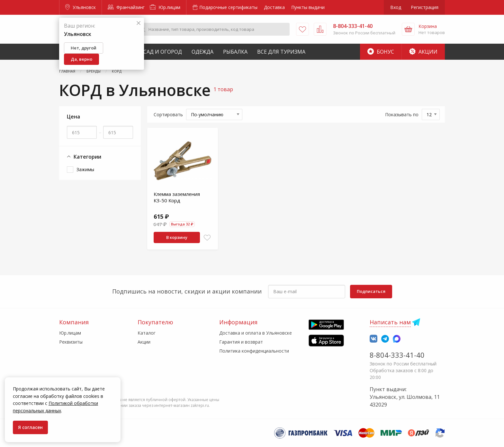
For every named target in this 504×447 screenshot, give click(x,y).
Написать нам (390, 322)
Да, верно (81, 59)
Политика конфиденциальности (254, 351)
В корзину (177, 237)
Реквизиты (71, 342)
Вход (396, 7)
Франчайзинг (126, 7)
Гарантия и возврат (241, 342)
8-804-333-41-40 (397, 355)
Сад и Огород (163, 52)
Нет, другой (84, 48)
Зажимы (85, 169)
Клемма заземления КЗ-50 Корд (177, 197)
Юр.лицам (165, 7)
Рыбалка (235, 52)
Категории (84, 157)
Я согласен (30, 427)
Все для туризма (281, 52)
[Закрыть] (139, 23)
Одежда (203, 52)
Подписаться (371, 291)
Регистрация (425, 7)
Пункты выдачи (308, 7)
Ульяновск (81, 7)
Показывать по (402, 114)
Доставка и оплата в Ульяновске (256, 333)
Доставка (274, 7)
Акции (423, 52)
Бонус (381, 52)
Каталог (147, 333)
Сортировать (168, 114)
